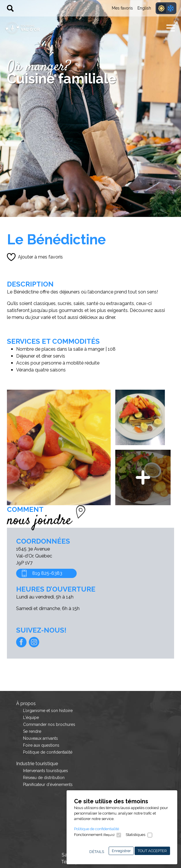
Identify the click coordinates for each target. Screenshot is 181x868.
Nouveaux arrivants (40, 738)
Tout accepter (152, 851)
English (144, 8)
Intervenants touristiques (46, 771)
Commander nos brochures (49, 724)
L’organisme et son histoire (48, 711)
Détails (97, 852)
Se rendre (32, 731)
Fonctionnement (94, 835)
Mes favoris (122, 8)
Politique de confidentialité (97, 829)
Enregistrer (121, 851)
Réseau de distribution (44, 778)
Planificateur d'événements (48, 785)
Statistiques (135, 835)
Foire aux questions (41, 745)
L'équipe (31, 718)
